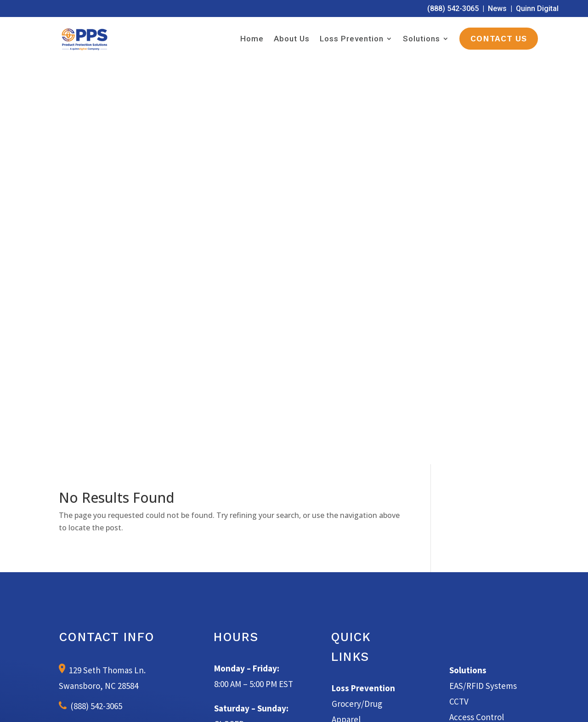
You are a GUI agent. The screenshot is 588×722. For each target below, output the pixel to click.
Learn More (294, 553)
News (497, 9)
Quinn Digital (537, 9)
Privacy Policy (389, 704)
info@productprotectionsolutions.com (116, 335)
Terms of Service (341, 704)
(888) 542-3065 (453, 9)
